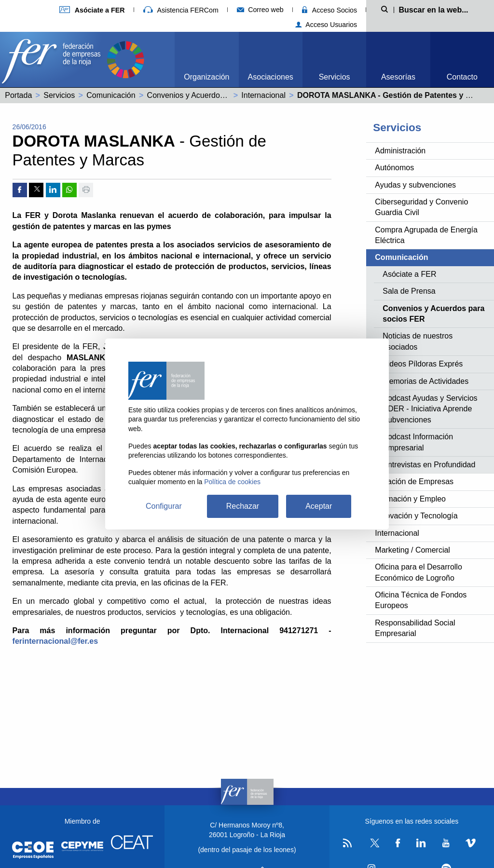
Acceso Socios (329, 10)
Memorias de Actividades (425, 381)
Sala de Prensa (409, 291)
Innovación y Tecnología (416, 516)
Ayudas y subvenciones (415, 185)
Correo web (260, 10)
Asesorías (398, 77)
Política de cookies (232, 482)
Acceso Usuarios (326, 25)
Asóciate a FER (409, 274)
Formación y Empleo (410, 499)
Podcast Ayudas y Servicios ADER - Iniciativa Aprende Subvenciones (430, 409)
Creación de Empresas (414, 481)
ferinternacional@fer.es (55, 641)
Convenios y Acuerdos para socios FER (215, 95)
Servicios (335, 77)
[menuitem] (206, 60)
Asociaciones (271, 77)
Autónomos (394, 168)
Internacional (263, 95)
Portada (18, 95)
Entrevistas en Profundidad (429, 465)
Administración (400, 151)
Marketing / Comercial (412, 550)
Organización (206, 77)
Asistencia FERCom (181, 10)
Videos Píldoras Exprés (423, 364)
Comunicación (111, 95)
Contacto (462, 77)
